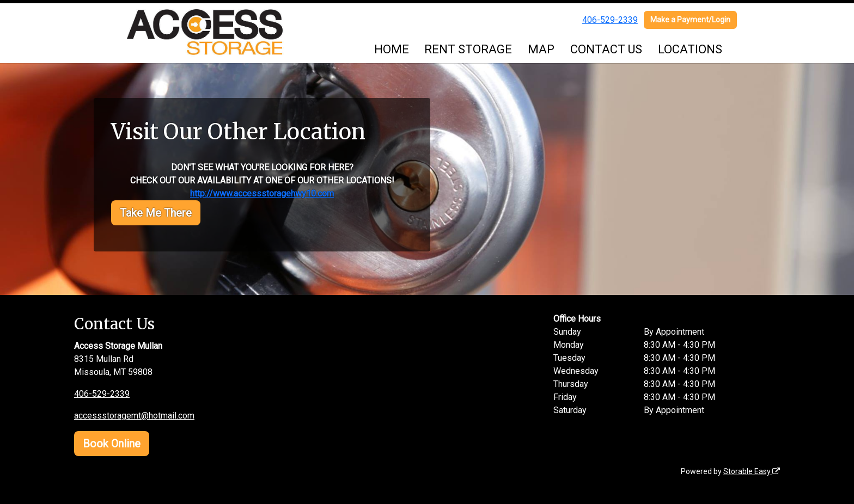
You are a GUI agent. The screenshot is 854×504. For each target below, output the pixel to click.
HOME (392, 49)
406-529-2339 (610, 20)
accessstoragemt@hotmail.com (134, 416)
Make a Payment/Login (690, 20)
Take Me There (156, 213)
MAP (541, 49)
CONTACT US (606, 49)
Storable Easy (752, 471)
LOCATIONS (690, 49)
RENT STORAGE (468, 49)
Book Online (112, 444)
